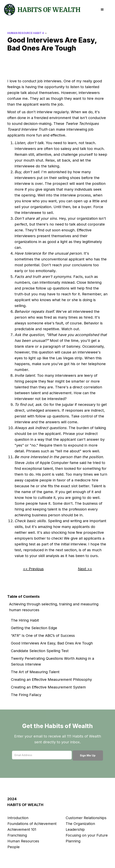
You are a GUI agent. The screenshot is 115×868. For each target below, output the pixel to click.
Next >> (85, 569)
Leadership (75, 829)
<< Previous (33, 569)
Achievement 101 (22, 829)
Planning (73, 841)
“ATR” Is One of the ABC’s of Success (43, 636)
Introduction (18, 818)
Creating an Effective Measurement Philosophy (51, 680)
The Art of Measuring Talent (35, 672)
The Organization (80, 824)
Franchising (17, 835)
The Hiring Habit (25, 620)
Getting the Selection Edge (34, 628)
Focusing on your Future (87, 835)
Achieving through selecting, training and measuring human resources (54, 607)
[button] (102, 10)
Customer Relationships (86, 818)
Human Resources (23, 841)
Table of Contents (23, 596)
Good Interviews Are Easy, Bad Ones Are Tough (52, 643)
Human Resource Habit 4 (26, 33)
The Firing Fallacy (26, 695)
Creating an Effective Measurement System (48, 687)
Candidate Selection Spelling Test (40, 651)
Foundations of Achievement (32, 824)
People (14, 847)
